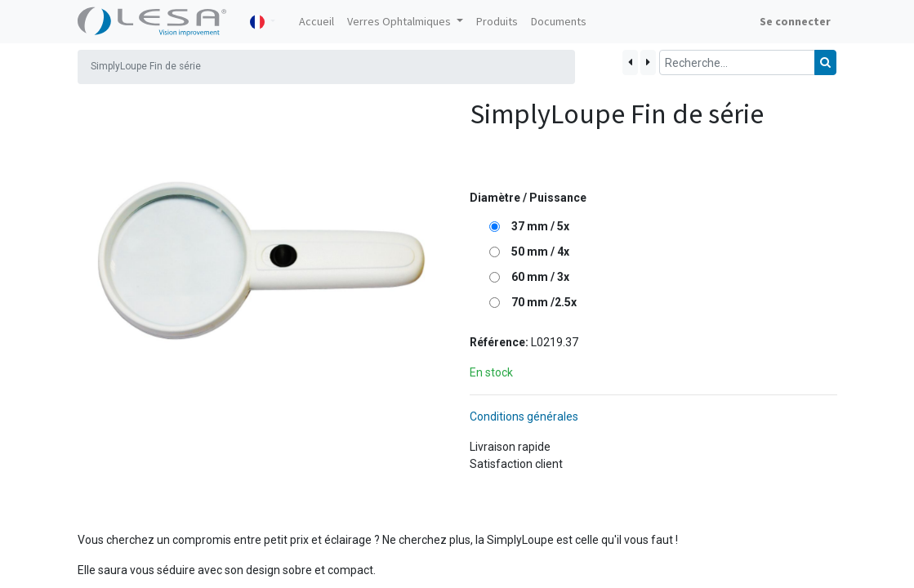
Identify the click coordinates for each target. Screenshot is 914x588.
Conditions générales (524, 416)
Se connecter (795, 21)
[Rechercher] (825, 62)
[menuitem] (317, 22)
